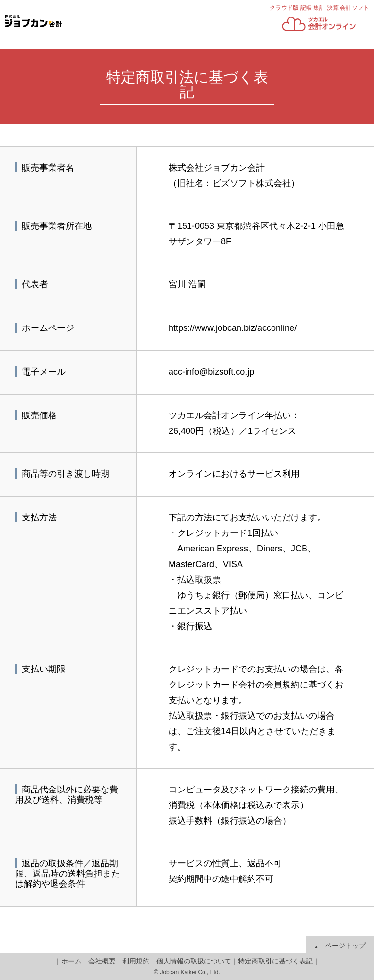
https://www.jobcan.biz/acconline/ (233, 328)
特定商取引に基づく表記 (275, 961)
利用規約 (136, 961)
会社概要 (102, 961)
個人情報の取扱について (194, 961)
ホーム (71, 961)
